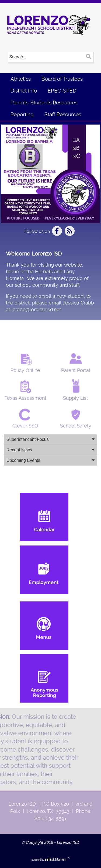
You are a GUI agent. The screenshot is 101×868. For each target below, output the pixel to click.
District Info (24, 91)
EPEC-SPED (62, 91)
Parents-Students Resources (44, 103)
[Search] (45, 57)
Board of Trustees (62, 79)
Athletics (21, 79)
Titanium (56, 859)
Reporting (22, 114)
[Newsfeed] (70, 234)
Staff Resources (63, 114)
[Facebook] (58, 234)
